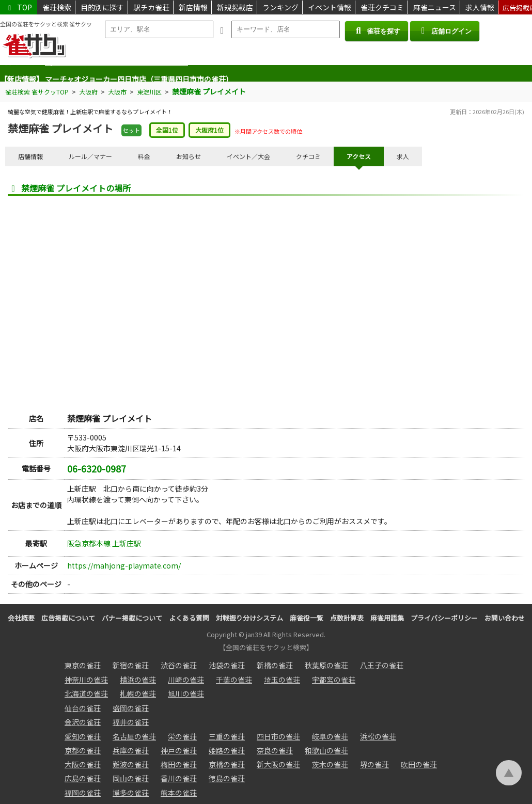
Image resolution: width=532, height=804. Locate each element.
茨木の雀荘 (330, 764)
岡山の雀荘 (131, 778)
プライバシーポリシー (444, 618)
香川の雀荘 (179, 778)
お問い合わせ (505, 618)
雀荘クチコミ (382, 7)
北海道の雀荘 (86, 693)
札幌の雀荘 (138, 693)
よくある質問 (189, 618)
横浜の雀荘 (138, 680)
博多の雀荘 (131, 793)
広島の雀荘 (83, 778)
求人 (403, 156)
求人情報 (480, 7)
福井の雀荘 (131, 722)
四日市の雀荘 (278, 736)
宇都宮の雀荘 (334, 680)
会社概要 (21, 618)
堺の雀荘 (374, 764)
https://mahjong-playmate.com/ (124, 565)
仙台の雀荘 (83, 708)
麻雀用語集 (387, 618)
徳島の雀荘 (227, 778)
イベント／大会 (248, 156)
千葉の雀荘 (234, 680)
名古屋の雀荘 (134, 736)
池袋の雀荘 (227, 665)
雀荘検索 (57, 7)
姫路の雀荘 (227, 750)
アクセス (359, 156)
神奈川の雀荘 (86, 680)
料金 (144, 156)
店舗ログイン (445, 31)
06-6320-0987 (97, 468)
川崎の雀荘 (186, 680)
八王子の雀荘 (382, 665)
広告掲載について (68, 618)
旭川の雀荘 (186, 693)
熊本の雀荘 (179, 793)
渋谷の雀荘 (179, 665)
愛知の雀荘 (83, 736)
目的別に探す (102, 7)
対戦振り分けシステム (249, 618)
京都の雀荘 (83, 750)
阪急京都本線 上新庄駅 (104, 543)
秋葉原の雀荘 (326, 665)
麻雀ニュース (435, 7)
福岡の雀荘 (83, 793)
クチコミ (308, 156)
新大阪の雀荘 (278, 764)
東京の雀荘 (83, 665)
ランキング (280, 7)
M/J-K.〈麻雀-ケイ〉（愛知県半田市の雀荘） (116, 74)
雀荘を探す (376, 31)
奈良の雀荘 (275, 750)
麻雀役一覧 (307, 618)
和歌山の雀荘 (326, 750)
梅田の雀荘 (179, 764)
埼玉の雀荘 (282, 680)
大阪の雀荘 (83, 764)
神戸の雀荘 (179, 750)
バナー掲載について (132, 618)
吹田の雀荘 (419, 764)
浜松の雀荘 (378, 736)
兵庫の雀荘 (131, 750)
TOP (19, 7)
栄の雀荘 (182, 736)
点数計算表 (347, 618)
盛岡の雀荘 (131, 708)
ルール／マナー (90, 156)
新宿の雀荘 (131, 665)
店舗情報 (30, 156)
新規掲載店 (235, 7)
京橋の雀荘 (227, 764)
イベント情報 (330, 7)
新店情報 (193, 7)
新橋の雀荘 (275, 665)
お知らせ (189, 156)
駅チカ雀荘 (151, 7)
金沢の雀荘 (83, 722)
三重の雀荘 (227, 736)
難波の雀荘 (131, 764)
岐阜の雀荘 (330, 736)
